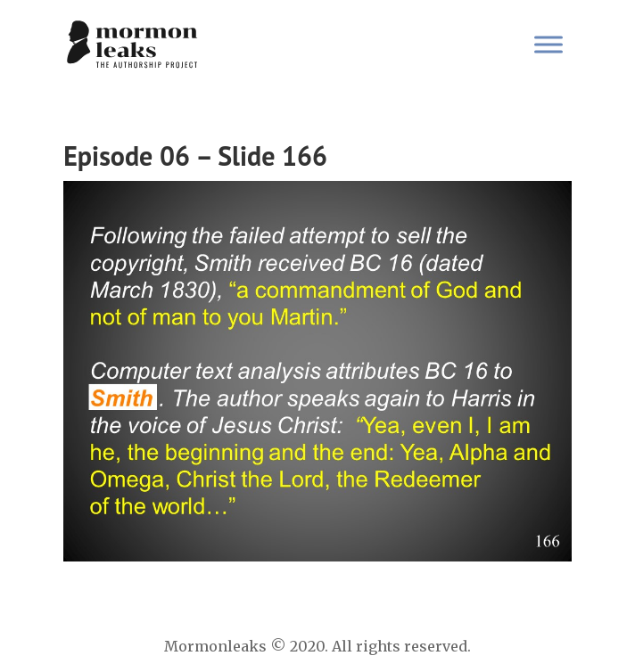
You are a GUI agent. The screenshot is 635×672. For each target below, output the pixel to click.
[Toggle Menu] (548, 44)
